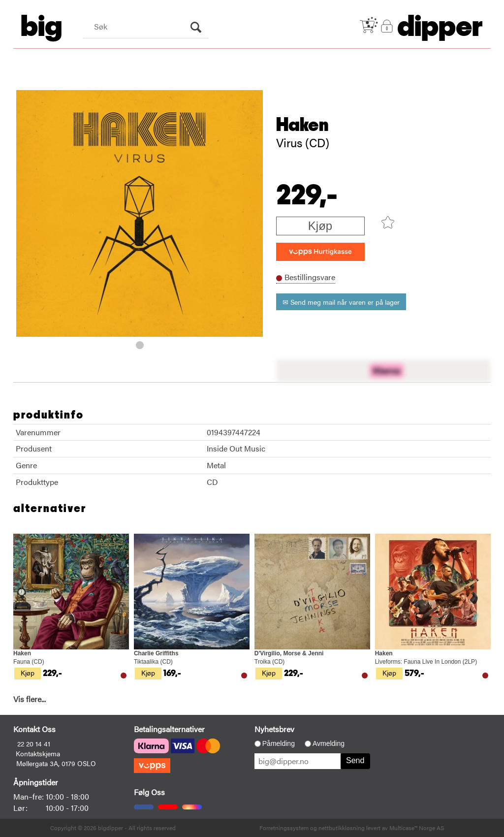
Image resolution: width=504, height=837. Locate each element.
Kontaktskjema (38, 753)
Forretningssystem (284, 828)
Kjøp (320, 226)
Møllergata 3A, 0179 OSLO (56, 763)
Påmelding (279, 743)
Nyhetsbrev (274, 729)
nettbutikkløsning (342, 828)
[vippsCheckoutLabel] (320, 252)
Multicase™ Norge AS (417, 828)
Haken (302, 125)
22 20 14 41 (34, 743)
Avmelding (329, 743)
